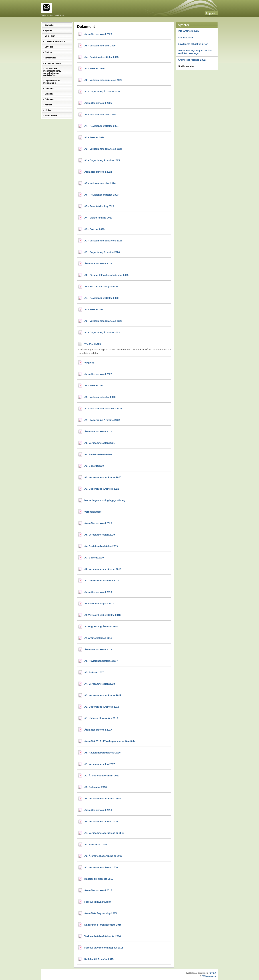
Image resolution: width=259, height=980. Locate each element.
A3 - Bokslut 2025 (94, 69)
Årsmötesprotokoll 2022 (192, 60)
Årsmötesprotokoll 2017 (98, 730)
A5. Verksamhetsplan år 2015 (101, 821)
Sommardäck (186, 37)
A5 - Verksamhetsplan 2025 (100, 114)
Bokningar (50, 88)
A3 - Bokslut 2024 (94, 137)
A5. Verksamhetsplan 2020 (100, 535)
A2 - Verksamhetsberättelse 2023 (103, 241)
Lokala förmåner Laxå (55, 41)
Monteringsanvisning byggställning (105, 500)
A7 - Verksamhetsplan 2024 (100, 183)
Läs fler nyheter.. (187, 66)
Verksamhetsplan (53, 63)
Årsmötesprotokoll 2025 (98, 103)
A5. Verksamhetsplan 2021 (100, 443)
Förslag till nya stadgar (98, 902)
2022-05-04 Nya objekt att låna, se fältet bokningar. (195, 52)
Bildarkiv (49, 94)
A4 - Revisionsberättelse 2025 (101, 57)
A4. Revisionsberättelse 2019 (101, 546)
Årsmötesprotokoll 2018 (98, 649)
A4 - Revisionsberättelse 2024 (101, 126)
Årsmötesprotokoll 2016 (98, 810)
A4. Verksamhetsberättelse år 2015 (104, 833)
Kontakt (48, 105)
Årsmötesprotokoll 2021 (98, 431)
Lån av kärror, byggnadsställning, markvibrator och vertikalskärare (52, 72)
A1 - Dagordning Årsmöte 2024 (102, 252)
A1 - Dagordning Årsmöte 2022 (102, 420)
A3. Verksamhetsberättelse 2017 (103, 695)
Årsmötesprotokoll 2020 (98, 523)
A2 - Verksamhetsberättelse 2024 (103, 149)
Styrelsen (49, 47)
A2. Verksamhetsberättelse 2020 (103, 477)
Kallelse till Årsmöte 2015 (99, 959)
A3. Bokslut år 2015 (96, 844)
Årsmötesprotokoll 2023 (98, 264)
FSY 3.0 (212, 973)
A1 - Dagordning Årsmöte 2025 (102, 160)
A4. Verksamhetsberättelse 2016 (103, 799)
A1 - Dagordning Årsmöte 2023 (102, 332)
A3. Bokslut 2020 (94, 466)
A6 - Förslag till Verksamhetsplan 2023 (106, 275)
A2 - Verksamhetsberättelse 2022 (103, 321)
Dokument (49, 99)
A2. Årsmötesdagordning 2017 (102, 776)
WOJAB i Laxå (93, 344)
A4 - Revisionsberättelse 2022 (101, 298)
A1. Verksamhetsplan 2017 (100, 764)
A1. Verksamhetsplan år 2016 (101, 867)
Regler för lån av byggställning (51, 82)
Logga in (211, 13)
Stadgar (48, 52)
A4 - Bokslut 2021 (94, 386)
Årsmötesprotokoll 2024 (98, 172)
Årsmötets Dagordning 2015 (101, 913)
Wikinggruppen (209, 976)
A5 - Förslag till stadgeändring (102, 287)
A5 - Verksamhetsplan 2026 (100, 46)
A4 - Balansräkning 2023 (98, 218)
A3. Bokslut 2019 (94, 558)
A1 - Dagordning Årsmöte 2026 (102, 91)
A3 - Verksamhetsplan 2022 (100, 397)
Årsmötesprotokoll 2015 (98, 890)
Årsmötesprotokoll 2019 (98, 592)
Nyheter (48, 30)
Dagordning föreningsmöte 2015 (103, 925)
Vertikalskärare (93, 512)
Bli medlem (50, 36)
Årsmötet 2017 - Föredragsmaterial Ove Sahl (110, 741)
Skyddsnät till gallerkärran (193, 44)
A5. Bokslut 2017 (94, 672)
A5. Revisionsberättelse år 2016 (103, 753)
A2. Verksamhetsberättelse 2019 (103, 569)
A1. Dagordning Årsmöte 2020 (102, 581)
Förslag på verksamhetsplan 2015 (104, 948)
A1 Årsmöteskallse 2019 (98, 638)
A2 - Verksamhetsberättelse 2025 (103, 80)
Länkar (48, 110)
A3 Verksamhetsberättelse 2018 (102, 615)
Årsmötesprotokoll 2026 (98, 34)
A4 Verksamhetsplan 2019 (99, 604)
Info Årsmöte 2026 (188, 31)
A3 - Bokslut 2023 (94, 229)
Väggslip (89, 363)
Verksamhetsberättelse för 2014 (103, 936)
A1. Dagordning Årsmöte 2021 (102, 489)
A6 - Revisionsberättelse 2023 (101, 195)
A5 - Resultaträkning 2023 (99, 206)
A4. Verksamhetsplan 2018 (100, 684)
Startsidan (49, 25)
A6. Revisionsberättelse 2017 (101, 661)
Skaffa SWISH (51, 116)
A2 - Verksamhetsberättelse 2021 (103, 409)
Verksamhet (50, 58)
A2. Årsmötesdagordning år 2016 (103, 856)
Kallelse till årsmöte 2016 (99, 879)
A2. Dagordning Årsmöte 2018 (102, 707)
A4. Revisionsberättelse (98, 454)
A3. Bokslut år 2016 (96, 787)
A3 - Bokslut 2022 (94, 309)
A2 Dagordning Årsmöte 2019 (101, 626)
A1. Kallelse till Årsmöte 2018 (101, 718)
